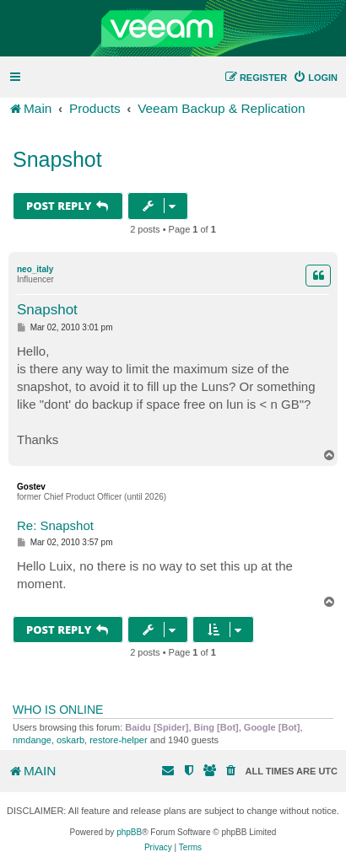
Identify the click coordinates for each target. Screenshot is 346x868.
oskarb (70, 740)
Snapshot (57, 159)
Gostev (31, 487)
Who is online (58, 710)
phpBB (129, 832)
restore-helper (118, 740)
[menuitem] (315, 78)
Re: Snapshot (55, 525)
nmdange (32, 740)
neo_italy (35, 269)
